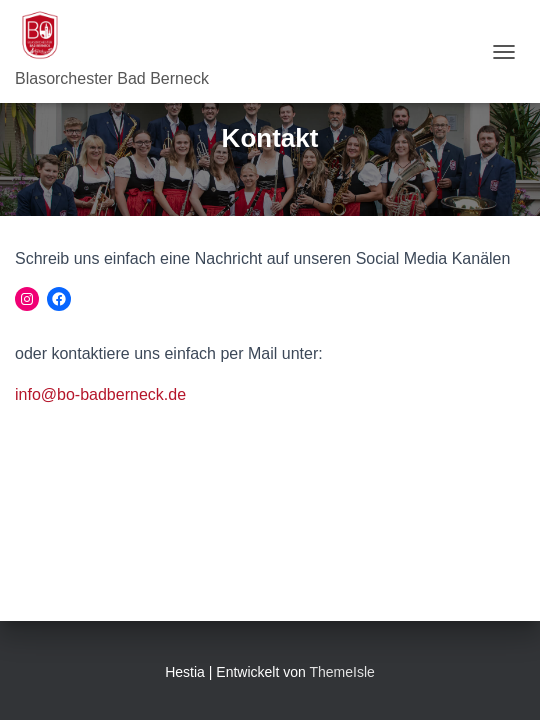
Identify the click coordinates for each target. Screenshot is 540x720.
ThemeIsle (341, 672)
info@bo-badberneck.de (100, 394)
